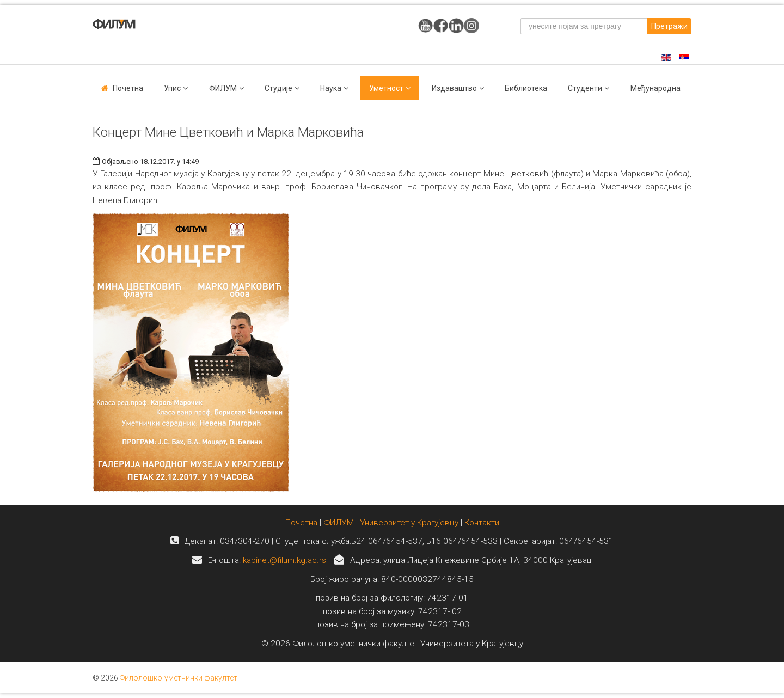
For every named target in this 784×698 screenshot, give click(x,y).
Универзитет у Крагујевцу (409, 523)
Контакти (482, 523)
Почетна (128, 88)
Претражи (669, 26)
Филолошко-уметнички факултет (179, 678)
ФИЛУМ (339, 523)
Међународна (656, 88)
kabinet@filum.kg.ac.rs (284, 560)
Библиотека (526, 88)
